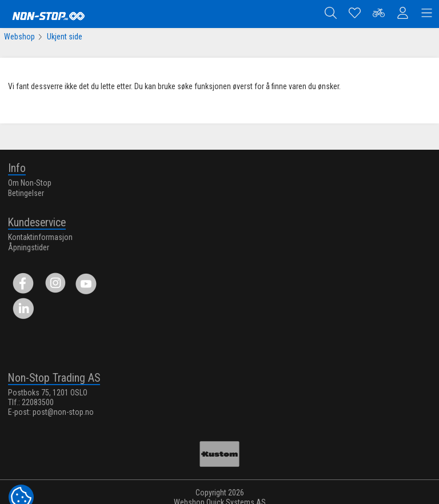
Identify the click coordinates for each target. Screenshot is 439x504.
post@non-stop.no (63, 410)
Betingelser (26, 191)
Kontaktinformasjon (40, 235)
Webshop (19, 37)
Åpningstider (29, 245)
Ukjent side (65, 37)
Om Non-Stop (30, 181)
